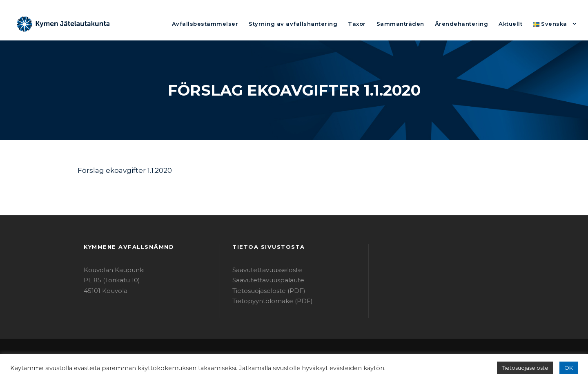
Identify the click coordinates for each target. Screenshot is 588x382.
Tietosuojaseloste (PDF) (265, 291)
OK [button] (569, 368)
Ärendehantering (471, 23)
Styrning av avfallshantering (322, 23)
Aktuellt (515, 23)
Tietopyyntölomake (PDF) (267, 301)
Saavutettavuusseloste (263, 270)
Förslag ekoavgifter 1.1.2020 (121, 170)
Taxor (378, 23)
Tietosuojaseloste (529, 368)
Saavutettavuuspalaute (264, 280)
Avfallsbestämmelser (244, 23)
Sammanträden (417, 23)
